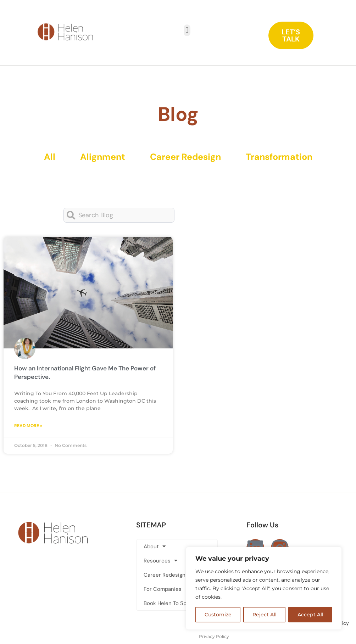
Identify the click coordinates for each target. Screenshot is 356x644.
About (155, 546)
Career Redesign (185, 157)
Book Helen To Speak (169, 603)
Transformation (279, 157)
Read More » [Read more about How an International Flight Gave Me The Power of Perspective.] (28, 426)
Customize (218, 615)
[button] (187, 30)
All (50, 157)
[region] (264, 588)
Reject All (265, 615)
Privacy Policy (214, 636)
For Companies (163, 589)
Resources (160, 561)
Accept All (310, 615)
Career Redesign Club (171, 575)
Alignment (103, 157)
